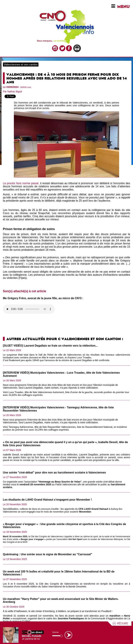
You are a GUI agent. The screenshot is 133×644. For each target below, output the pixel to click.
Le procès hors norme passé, (21, 183)
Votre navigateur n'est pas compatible (29, 309)
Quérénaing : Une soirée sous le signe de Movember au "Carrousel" (48, 554)
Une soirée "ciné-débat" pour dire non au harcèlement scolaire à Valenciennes (54, 473)
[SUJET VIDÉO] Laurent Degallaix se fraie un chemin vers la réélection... (50, 346)
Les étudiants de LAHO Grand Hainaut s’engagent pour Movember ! (47, 500)
